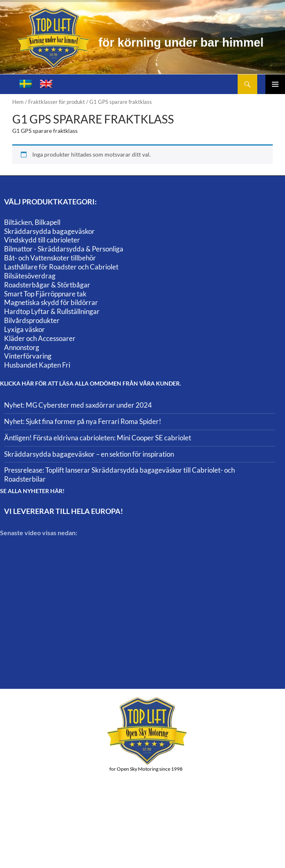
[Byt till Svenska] (26, 84)
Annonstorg (22, 347)
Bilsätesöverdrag (30, 276)
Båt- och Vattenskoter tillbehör (50, 258)
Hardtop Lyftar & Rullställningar (52, 311)
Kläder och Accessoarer (40, 338)
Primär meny (275, 84)
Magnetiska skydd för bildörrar (51, 302)
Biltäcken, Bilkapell (32, 222)
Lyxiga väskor (24, 329)
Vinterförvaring (28, 356)
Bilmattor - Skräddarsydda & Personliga (64, 249)
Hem (18, 102)
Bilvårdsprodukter (32, 320)
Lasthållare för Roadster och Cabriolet (61, 267)
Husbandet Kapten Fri (37, 365)
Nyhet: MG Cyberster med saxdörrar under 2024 (78, 405)
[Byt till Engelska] (46, 84)
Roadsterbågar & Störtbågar (47, 285)
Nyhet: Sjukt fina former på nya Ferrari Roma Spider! (83, 421)
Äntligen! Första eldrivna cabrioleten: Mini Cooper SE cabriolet (98, 438)
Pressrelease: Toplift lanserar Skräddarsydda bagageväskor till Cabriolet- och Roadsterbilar (119, 474)
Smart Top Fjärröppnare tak (45, 294)
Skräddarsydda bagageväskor (49, 231)
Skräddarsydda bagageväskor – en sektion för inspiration (89, 454)
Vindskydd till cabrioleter (42, 240)
